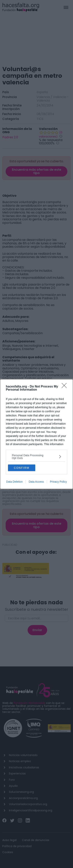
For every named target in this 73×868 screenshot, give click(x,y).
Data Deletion (15, 482)
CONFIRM (22, 468)
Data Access (36, 482)
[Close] (65, 387)
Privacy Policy (58, 482)
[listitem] (36, 457)
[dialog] (36, 434)
